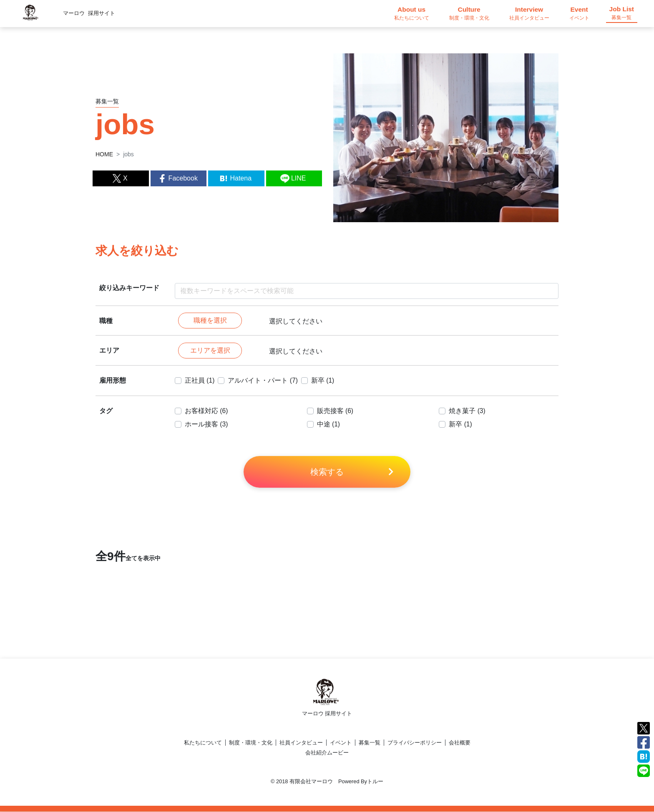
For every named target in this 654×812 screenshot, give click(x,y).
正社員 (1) (200, 381)
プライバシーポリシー (415, 743)
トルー (375, 782)
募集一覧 (370, 743)
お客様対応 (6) (206, 411)
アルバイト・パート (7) (263, 381)
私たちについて (203, 743)
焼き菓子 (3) (467, 411)
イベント (341, 743)
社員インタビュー (301, 743)
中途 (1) (329, 425)
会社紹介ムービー (327, 753)
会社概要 (460, 743)
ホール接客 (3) (206, 425)
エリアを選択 (210, 351)
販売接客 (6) (335, 411)
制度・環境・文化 (251, 743)
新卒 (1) (323, 381)
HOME (104, 154)
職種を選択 (210, 321)
